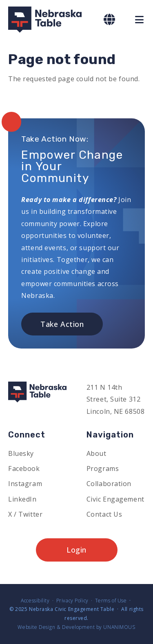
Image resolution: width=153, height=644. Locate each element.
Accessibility (35, 601)
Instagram (25, 484)
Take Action (62, 324)
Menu (140, 20)
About (96, 453)
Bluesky (21, 453)
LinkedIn (22, 499)
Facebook (24, 469)
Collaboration (109, 484)
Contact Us (104, 514)
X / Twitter (25, 514)
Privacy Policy (72, 601)
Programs (103, 469)
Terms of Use (111, 601)
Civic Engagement (115, 499)
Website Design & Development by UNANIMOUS (76, 627)
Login (76, 550)
